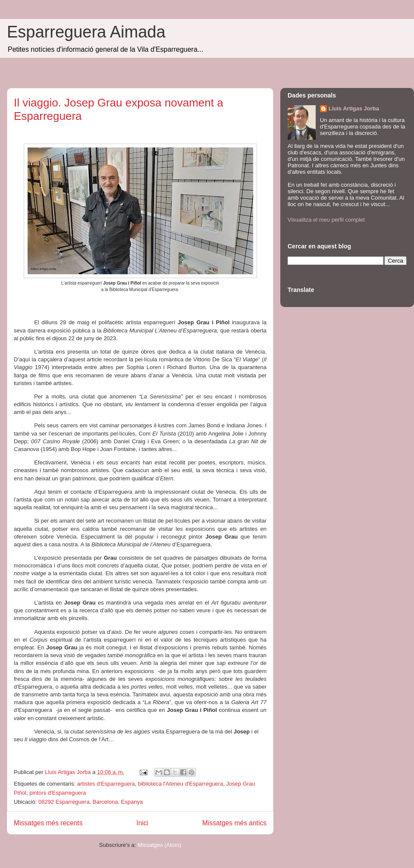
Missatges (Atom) (159, 845)
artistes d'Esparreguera (106, 784)
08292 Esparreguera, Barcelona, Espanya (91, 802)
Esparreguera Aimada (86, 32)
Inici (142, 823)
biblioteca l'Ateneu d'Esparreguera (180, 784)
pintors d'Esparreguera (58, 793)
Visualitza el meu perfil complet (326, 220)
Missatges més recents (48, 823)
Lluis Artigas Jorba (354, 108)
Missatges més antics (234, 823)
